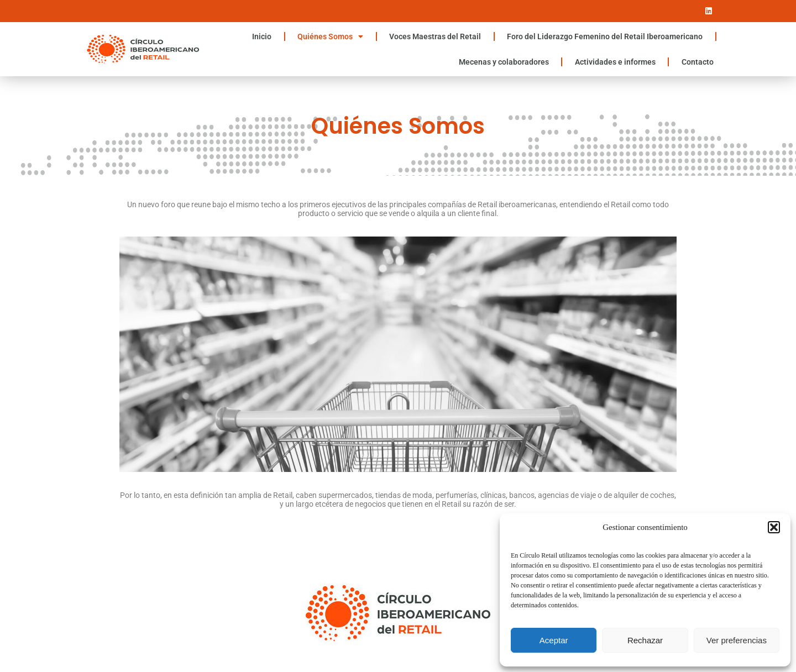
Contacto (698, 62)
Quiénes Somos (330, 36)
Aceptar (554, 640)
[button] (774, 527)
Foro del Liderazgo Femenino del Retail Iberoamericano (605, 36)
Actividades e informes (615, 62)
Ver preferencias (737, 640)
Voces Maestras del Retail (435, 36)
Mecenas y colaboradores (504, 62)
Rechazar (645, 640)
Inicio (262, 36)
